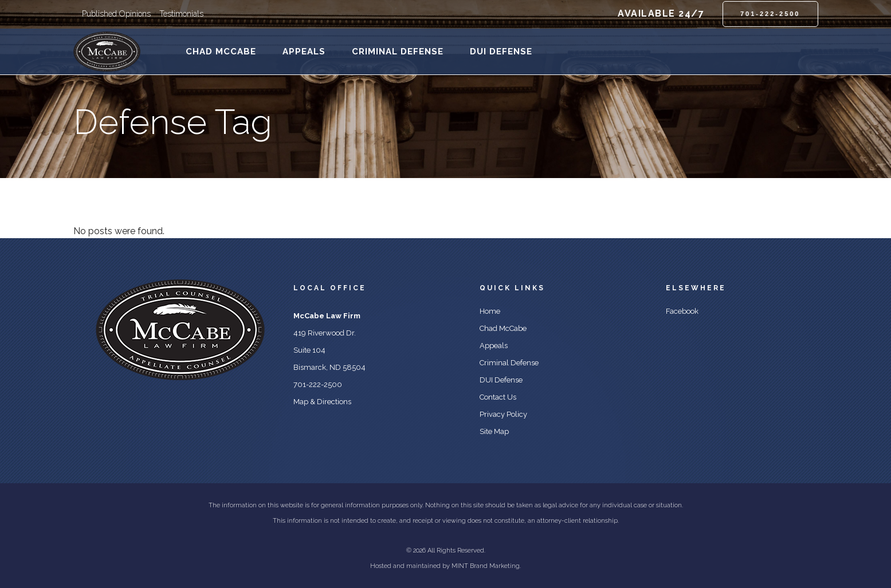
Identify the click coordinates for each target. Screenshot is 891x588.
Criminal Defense (509, 363)
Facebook (682, 311)
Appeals (494, 346)
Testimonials (181, 14)
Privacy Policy (503, 414)
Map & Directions (322, 402)
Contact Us (498, 397)
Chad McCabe (503, 328)
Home (490, 311)
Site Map (494, 431)
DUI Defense (501, 380)
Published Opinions (116, 14)
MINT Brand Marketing (486, 566)
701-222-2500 (770, 14)
